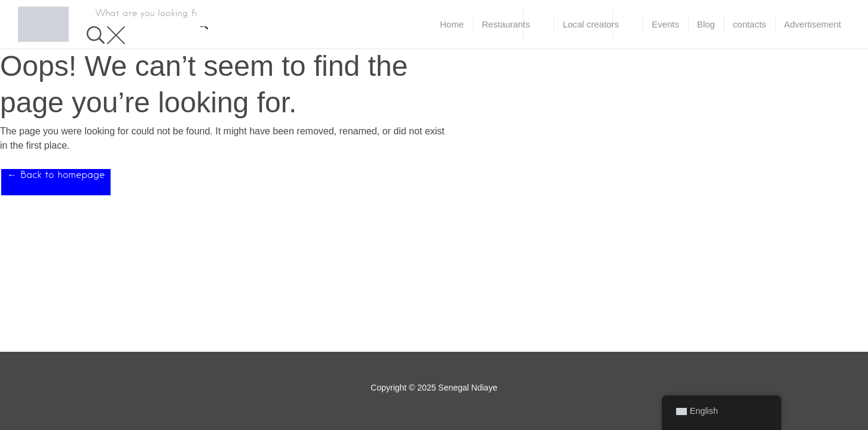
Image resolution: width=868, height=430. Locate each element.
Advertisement (813, 24)
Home (452, 24)
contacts (750, 24)
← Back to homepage (56, 175)
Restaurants (506, 24)
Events (665, 24)
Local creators (591, 24)
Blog (706, 24)
